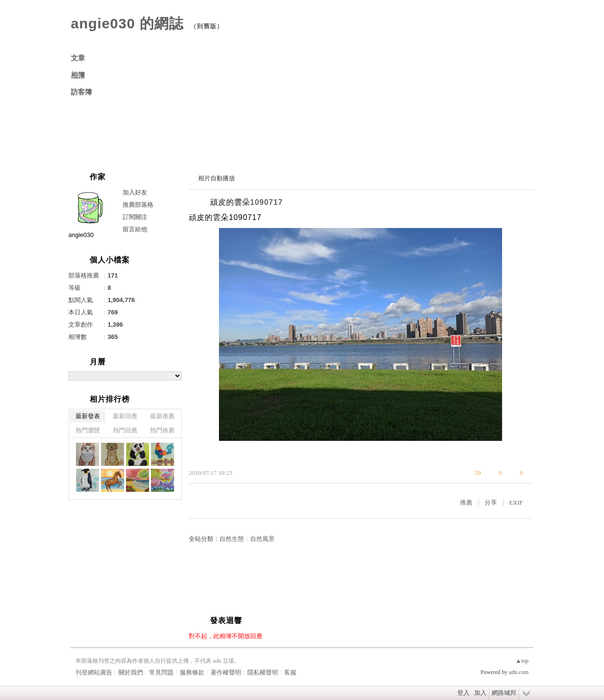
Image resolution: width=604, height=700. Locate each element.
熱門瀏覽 (88, 430)
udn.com (519, 672)
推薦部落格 (138, 205)
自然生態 (232, 539)
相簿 (78, 75)
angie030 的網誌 (127, 23)
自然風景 (262, 539)
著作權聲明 (226, 672)
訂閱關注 (135, 217)
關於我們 (131, 672)
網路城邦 (504, 693)
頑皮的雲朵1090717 (246, 202)
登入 (463, 693)
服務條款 (192, 672)
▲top (522, 661)
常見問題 (161, 672)
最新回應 (125, 416)
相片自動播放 (217, 178)
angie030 (81, 235)
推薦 (466, 502)
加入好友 (135, 192)
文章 (78, 58)
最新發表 (88, 416)
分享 (491, 502)
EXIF (516, 502)
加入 (480, 693)
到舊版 (207, 26)
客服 (290, 672)
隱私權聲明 (263, 672)
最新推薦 (162, 416)
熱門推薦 (162, 430)
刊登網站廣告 (94, 672)
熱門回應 (125, 430)
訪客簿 (81, 92)
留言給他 (135, 229)
